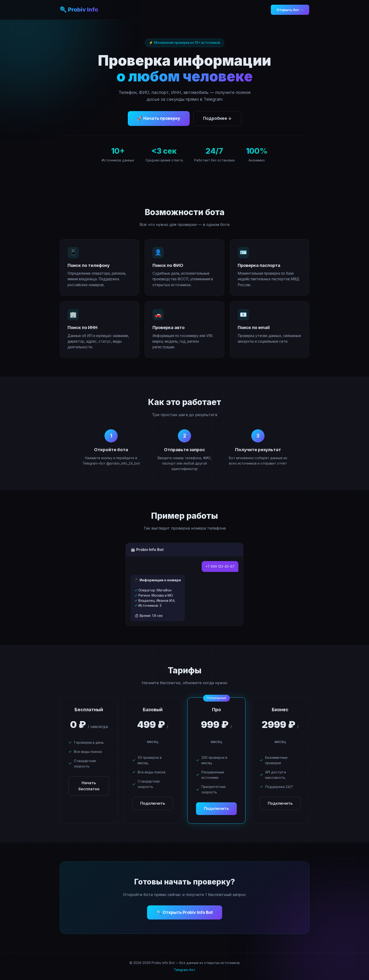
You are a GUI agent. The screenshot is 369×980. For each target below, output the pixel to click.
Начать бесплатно (89, 786)
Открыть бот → (290, 10)
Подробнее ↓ (217, 118)
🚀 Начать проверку (159, 118)
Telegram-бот (185, 970)
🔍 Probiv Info (79, 10)
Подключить (153, 803)
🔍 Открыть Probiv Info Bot (185, 912)
